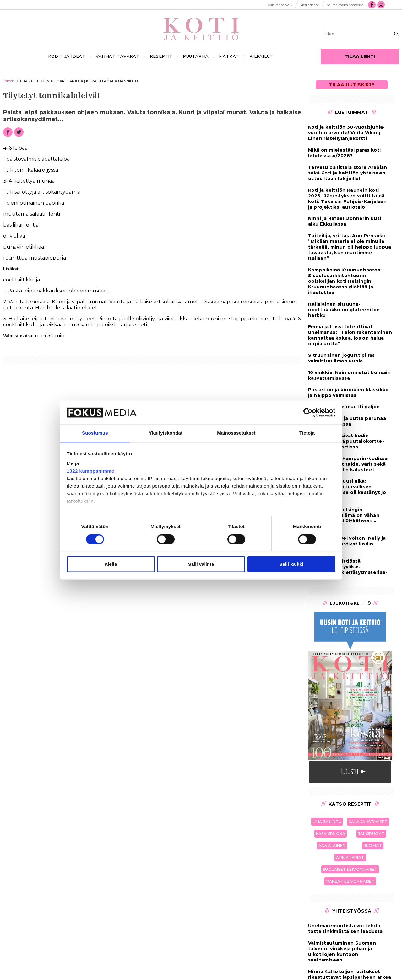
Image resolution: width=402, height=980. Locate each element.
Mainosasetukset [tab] (236, 433)
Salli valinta (201, 564)
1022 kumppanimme (91, 471)
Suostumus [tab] (95, 433)
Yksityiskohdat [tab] (166, 433)
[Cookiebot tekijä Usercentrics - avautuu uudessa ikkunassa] (308, 412)
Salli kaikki (291, 564)
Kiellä (111, 564)
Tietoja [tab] (307, 433)
